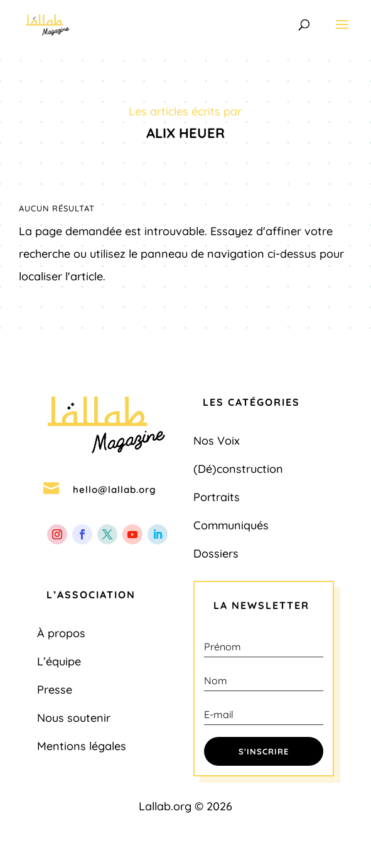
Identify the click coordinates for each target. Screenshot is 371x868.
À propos (61, 633)
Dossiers (216, 553)
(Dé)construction (238, 469)
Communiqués (231, 525)
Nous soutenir (74, 718)
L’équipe (59, 661)
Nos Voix (217, 441)
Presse (55, 690)
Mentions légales (82, 746)
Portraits (217, 497)
